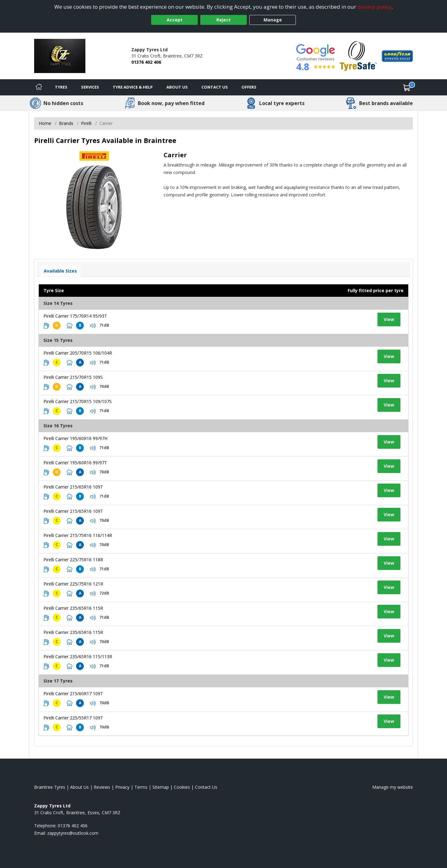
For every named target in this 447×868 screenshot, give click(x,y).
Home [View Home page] (45, 123)
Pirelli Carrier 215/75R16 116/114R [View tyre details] (78, 535)
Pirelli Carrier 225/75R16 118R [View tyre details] (73, 560)
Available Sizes (60, 271)
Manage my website (393, 787)
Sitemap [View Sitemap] (161, 787)
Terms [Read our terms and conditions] (141, 787)
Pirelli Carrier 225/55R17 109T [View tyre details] (73, 718)
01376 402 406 (146, 62)
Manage (273, 20)
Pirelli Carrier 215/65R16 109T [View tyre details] (73, 487)
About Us (177, 87)
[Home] (39, 87)
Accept (175, 20)
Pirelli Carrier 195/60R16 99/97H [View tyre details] (75, 438)
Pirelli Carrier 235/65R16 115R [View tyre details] (73, 608)
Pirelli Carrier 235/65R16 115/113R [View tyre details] (78, 657)
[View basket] (407, 87)
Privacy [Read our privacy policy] (122, 787)
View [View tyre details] (389, 319)
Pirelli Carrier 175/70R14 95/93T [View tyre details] (75, 316)
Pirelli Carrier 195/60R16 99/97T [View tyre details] (75, 463)
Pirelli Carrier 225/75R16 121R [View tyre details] (73, 584)
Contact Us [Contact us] (215, 87)
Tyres (61, 87)
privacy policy (374, 7)
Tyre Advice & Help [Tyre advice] (133, 87)
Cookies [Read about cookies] (182, 787)
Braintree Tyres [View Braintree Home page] (50, 787)
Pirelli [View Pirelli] (86, 123)
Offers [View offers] (249, 87)
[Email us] (73, 833)
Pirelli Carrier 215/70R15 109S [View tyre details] (73, 377)
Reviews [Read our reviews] (102, 787)
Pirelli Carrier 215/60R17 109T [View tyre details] (73, 693)
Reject (223, 20)
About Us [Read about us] (79, 787)
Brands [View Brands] (66, 123)
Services (90, 87)
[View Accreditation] (358, 55)
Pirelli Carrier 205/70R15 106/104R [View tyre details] (78, 353)
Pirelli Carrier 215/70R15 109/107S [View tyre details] (78, 401)
